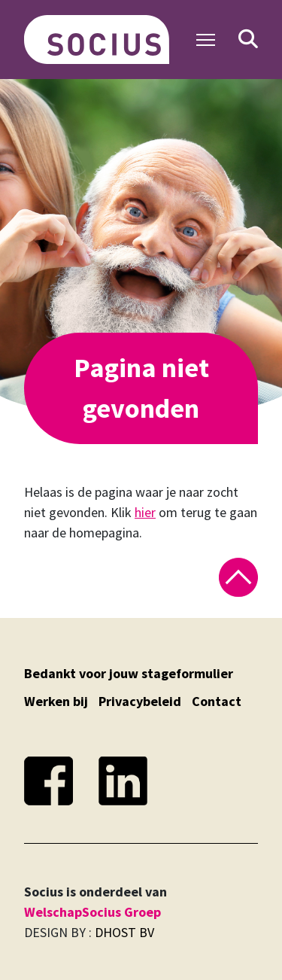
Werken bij (56, 701)
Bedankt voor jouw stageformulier (129, 673)
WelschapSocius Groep (92, 912)
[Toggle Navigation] (206, 40)
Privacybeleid (140, 701)
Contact (217, 701)
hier (145, 512)
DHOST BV (124, 932)
